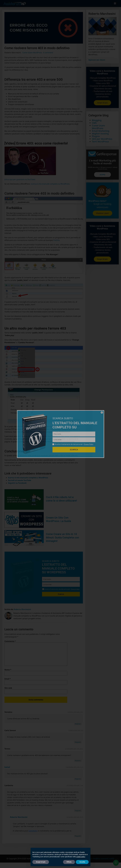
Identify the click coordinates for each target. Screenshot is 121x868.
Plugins (96, 136)
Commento (10, 641)
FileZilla (56, 240)
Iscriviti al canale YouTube (20, 480)
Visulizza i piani (102, 213)
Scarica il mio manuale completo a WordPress (28, 478)
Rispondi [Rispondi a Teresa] (78, 761)
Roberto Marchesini (19, 817)
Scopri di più (102, 103)
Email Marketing (101, 131)
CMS (94, 123)
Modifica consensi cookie (104, 859)
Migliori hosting (100, 134)
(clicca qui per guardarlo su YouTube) (20, 179)
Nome (8, 670)
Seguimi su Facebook (17, 483)
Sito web (8, 688)
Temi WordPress (100, 142)
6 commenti (48, 53)
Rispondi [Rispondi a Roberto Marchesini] (78, 836)
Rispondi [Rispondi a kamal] (78, 779)
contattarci (33, 831)
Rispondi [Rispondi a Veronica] (78, 724)
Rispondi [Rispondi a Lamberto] (78, 811)
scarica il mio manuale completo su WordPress (50, 184)
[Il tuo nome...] (61, 579)
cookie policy (81, 857)
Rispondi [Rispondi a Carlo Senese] (78, 742)
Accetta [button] (82, 862)
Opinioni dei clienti (97, 60)
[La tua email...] (61, 585)
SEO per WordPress (102, 139)
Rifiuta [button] (69, 862)
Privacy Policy (75, 589)
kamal (7, 767)
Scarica (61, 594)
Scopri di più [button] (41, 862)
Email (8, 679)
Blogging (97, 120)
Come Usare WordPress (32, 53)
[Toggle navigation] (115, 3)
